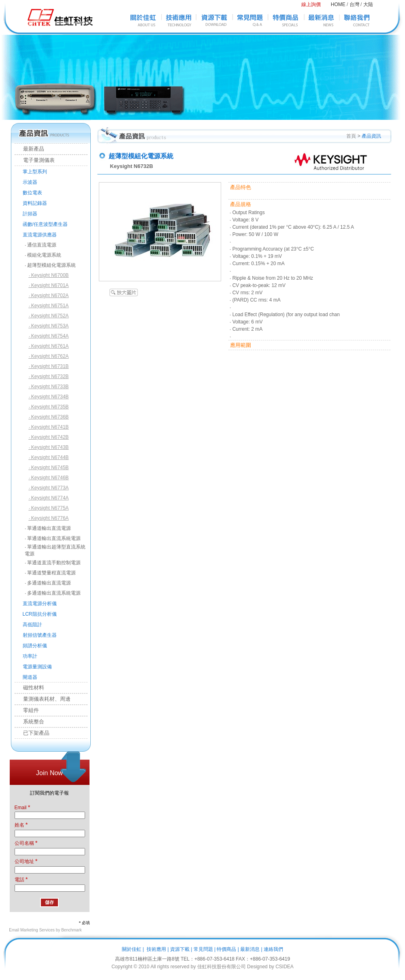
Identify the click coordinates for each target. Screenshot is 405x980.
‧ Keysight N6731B (49, 366)
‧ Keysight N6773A (49, 488)
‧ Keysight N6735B (49, 407)
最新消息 (250, 949)
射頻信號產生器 (40, 635)
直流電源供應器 (40, 235)
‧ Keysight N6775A (49, 508)
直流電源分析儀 (40, 604)
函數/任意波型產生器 (45, 224)
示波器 (30, 182)
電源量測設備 (37, 667)
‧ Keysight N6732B (49, 376)
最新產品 (30, 149)
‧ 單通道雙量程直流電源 (50, 573)
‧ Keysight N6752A (49, 316)
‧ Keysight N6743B (49, 447)
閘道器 (30, 677)
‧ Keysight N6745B (49, 468)
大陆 (368, 4)
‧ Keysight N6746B (49, 478)
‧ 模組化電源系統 (43, 255)
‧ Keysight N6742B (49, 437)
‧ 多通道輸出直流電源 (48, 583)
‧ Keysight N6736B (49, 417)
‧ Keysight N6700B (49, 275)
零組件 (27, 710)
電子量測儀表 (35, 160)
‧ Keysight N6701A (49, 285)
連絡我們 (273, 949)
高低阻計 (32, 625)
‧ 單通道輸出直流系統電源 (53, 538)
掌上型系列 (35, 172)
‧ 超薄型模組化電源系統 (50, 265)
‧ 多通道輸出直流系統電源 (53, 593)
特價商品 (226, 949)
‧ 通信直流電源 (40, 245)
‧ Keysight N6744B (49, 457)
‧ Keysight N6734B (49, 397)
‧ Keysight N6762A (49, 356)
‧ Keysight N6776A (49, 518)
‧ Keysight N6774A (49, 498)
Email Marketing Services (32, 930)
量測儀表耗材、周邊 (43, 699)
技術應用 (156, 949)
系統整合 (30, 722)
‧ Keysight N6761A (49, 346)
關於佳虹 (132, 949)
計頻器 (30, 214)
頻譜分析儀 (35, 646)
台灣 (354, 4)
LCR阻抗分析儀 (40, 614)
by (272, 967)
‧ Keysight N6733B (49, 387)
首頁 (351, 136)
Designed (257, 967)
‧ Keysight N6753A (49, 326)
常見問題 (203, 949)
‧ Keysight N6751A (49, 306)
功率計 (30, 656)
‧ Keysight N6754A (49, 336)
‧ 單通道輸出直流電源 (48, 528)
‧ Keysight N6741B (49, 427)
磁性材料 (30, 688)
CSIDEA (285, 967)
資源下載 (180, 949)
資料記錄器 (35, 203)
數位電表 (32, 193)
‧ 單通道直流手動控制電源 (53, 563)
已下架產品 (32, 733)
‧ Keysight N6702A (49, 295)
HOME (338, 4)
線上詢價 (311, 4)
